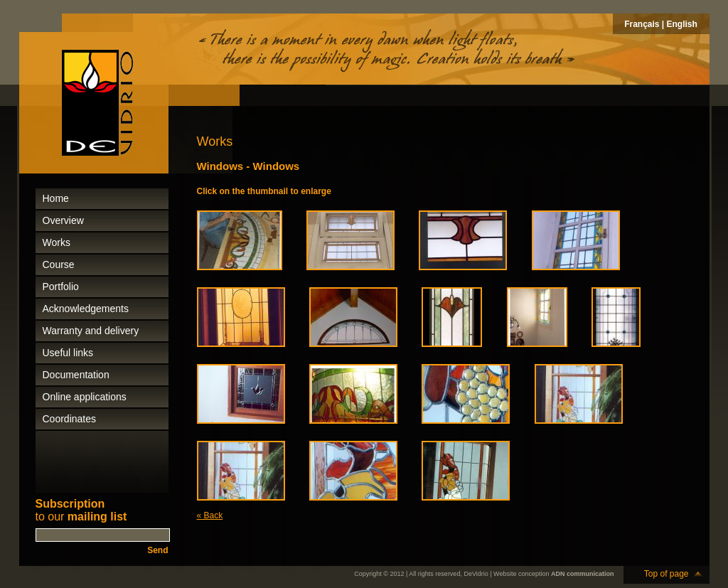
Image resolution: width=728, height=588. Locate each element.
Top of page (667, 574)
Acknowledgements (86, 309)
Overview (63, 220)
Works (57, 242)
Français (642, 24)
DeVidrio (476, 574)
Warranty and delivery (91, 331)
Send (157, 550)
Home (56, 198)
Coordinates (70, 419)
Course (59, 264)
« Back (210, 515)
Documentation (76, 375)
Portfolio (61, 287)
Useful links (68, 353)
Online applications (85, 397)
